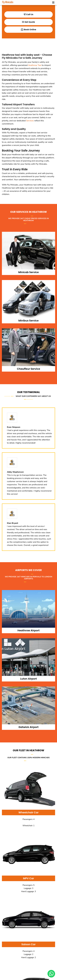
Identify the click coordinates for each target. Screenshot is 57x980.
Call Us (29, 14)
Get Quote (28, 22)
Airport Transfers (24, 104)
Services (30, 121)
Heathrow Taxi (35, 65)
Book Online (28, 30)
